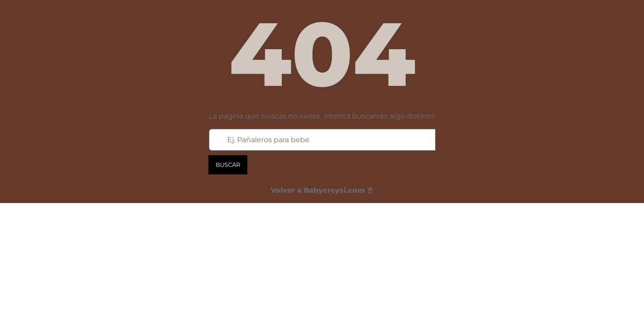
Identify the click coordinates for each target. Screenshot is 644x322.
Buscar (228, 165)
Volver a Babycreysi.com (322, 190)
